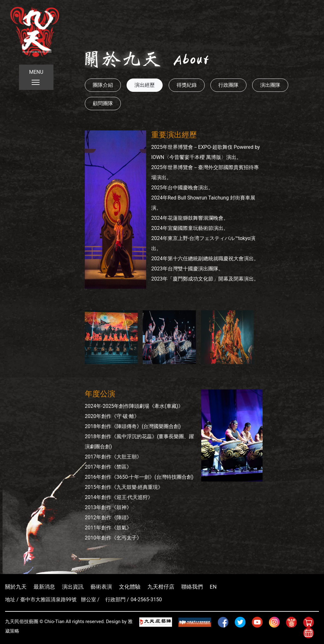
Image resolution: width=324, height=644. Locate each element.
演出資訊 (73, 587)
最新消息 (44, 587)
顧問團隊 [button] (103, 103)
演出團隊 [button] (270, 85)
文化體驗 (130, 587)
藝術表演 (101, 587)
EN (213, 587)
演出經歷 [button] (145, 85)
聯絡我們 (192, 587)
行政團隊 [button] (228, 85)
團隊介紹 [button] (103, 85)
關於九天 (16, 587)
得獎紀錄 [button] (187, 85)
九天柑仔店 (161, 587)
